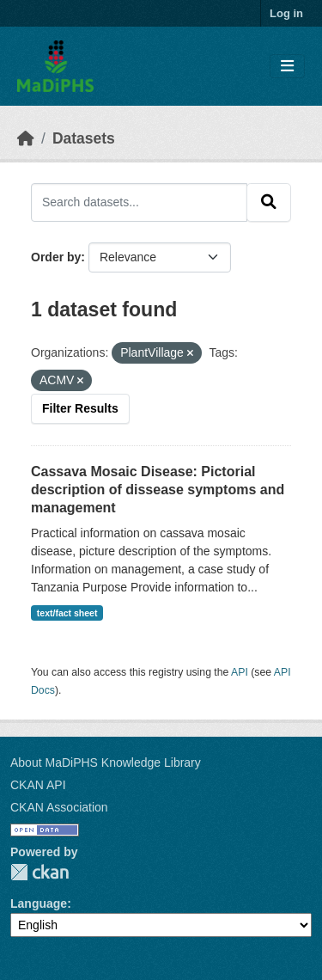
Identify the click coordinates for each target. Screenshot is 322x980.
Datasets (84, 138)
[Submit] (269, 202)
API (240, 672)
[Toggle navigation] (287, 67)
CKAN (39, 872)
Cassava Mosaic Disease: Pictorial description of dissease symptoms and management (158, 490)
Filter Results (80, 408)
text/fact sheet (67, 613)
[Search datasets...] (139, 202)
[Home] (26, 138)
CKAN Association (59, 807)
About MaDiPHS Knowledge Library (106, 763)
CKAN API (38, 785)
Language (39, 903)
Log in (286, 13)
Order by (56, 257)
